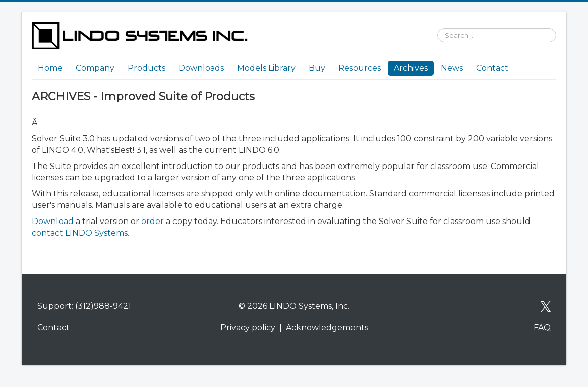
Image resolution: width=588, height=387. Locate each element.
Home (50, 68)
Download (54, 221)
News (452, 68)
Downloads (201, 68)
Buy (317, 68)
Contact (492, 68)
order (153, 221)
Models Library (266, 68)
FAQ (542, 328)
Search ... (432, 22)
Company (95, 68)
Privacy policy (248, 328)
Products (146, 68)
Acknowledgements (327, 328)
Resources (360, 68)
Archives (411, 68)
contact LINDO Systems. (80, 233)
